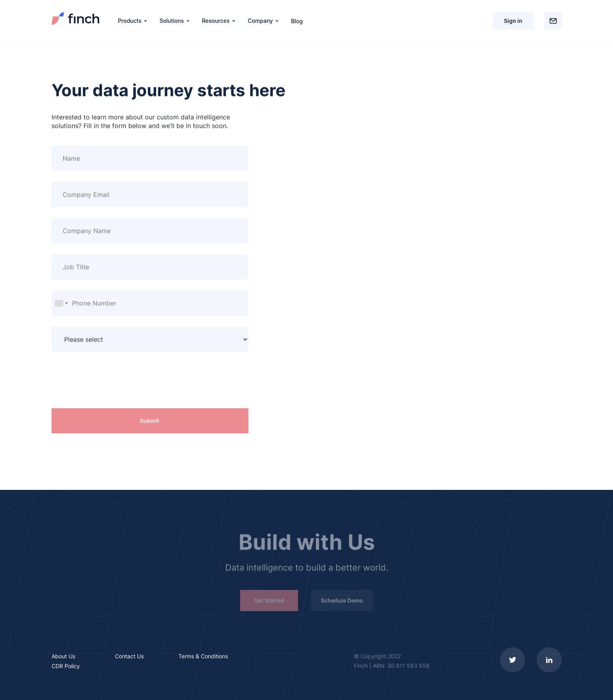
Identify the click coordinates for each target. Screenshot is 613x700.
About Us (63, 656)
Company (260, 21)
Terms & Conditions (203, 656)
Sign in (513, 21)
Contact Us (129, 656)
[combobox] (61, 303)
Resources (216, 21)
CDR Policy (66, 666)
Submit (149, 421)
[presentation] (111, 386)
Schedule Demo (342, 602)
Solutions (172, 21)
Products (130, 21)
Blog (297, 21)
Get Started (269, 602)
